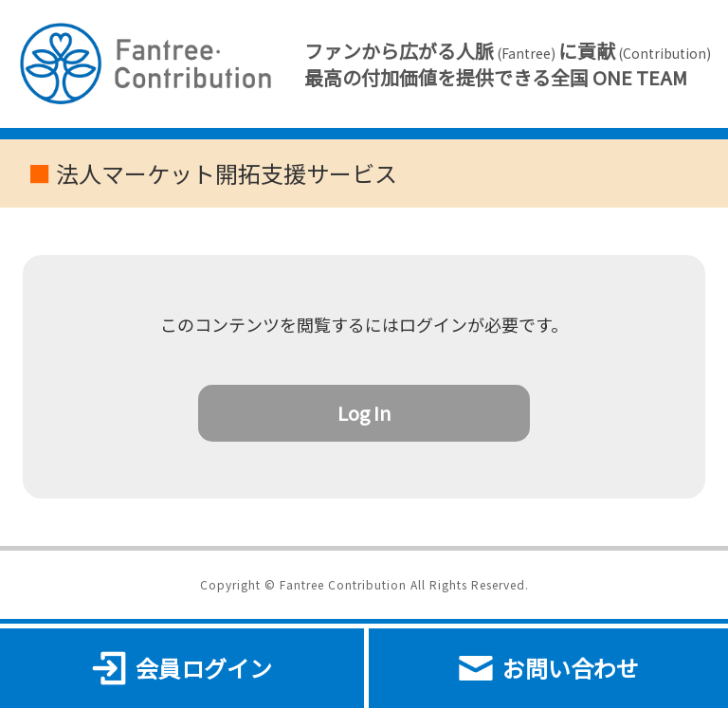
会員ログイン (182, 668)
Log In (364, 413)
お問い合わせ (549, 668)
